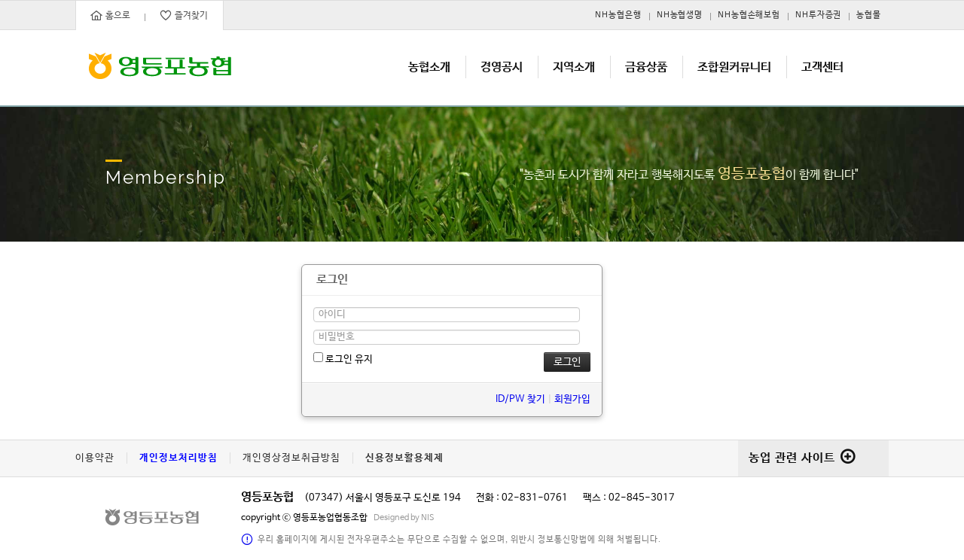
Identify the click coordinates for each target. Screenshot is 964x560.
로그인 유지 (343, 359)
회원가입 (572, 399)
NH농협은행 (618, 15)
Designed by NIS (404, 518)
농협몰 (869, 15)
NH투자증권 (818, 15)
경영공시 (502, 67)
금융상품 (646, 67)
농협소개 (429, 67)
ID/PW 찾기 (520, 399)
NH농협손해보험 (749, 15)
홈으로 (110, 15)
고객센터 (822, 67)
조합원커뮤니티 (734, 67)
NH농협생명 (680, 15)
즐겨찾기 (184, 15)
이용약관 (95, 458)
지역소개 (574, 67)
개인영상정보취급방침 (291, 458)
